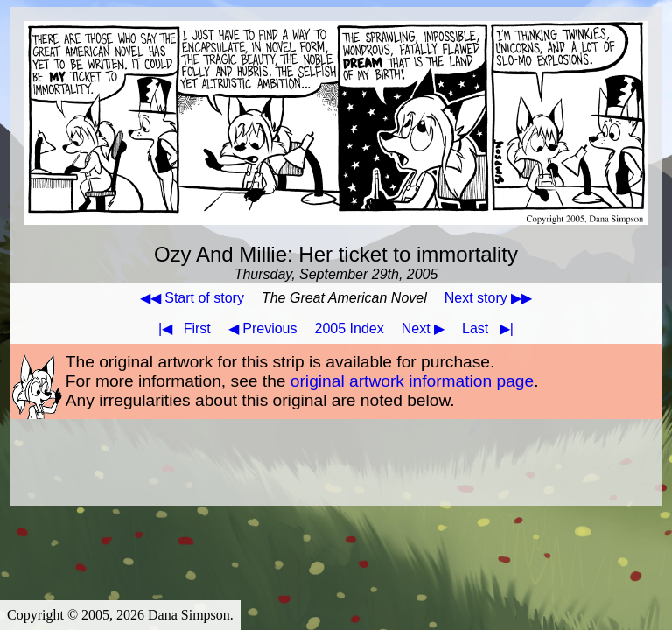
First (181, 329)
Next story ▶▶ (488, 298)
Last (491, 329)
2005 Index (350, 329)
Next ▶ (423, 329)
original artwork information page (412, 381)
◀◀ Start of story (192, 298)
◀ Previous (263, 329)
